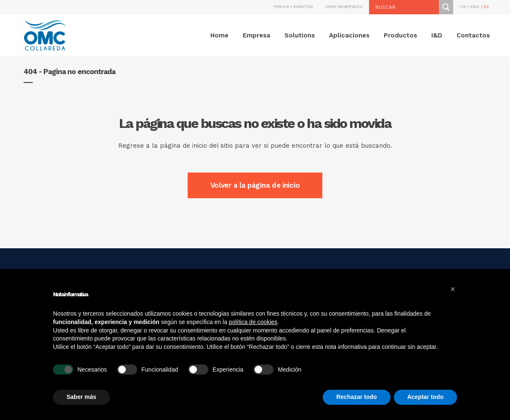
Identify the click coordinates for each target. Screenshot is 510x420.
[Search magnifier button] (446, 7)
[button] (453, 289)
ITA (463, 7)
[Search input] (406, 7)
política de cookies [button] (253, 322)
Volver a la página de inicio (255, 185)
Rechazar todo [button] (356, 397)
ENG (475, 7)
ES (486, 7)
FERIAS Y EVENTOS (293, 7)
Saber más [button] (81, 397)
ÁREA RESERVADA (344, 7)
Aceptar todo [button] (425, 397)
